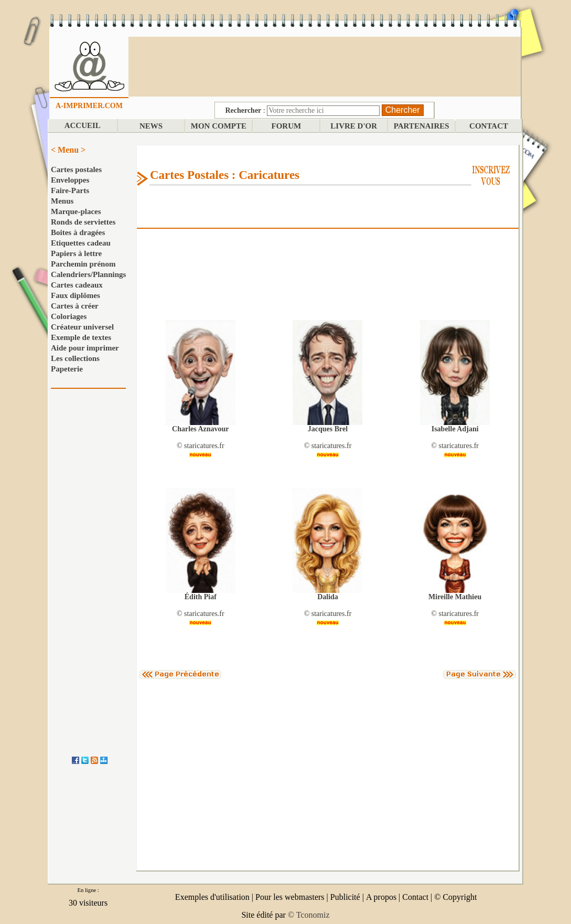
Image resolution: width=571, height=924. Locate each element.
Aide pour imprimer (85, 348)
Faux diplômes (76, 295)
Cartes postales (76, 169)
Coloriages (69, 316)
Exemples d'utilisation (212, 897)
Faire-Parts (70, 190)
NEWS (151, 126)
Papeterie (67, 369)
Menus (62, 201)
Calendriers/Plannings (88, 274)
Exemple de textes (81, 337)
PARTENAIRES (422, 126)
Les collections (75, 358)
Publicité (345, 897)
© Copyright (455, 897)
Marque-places (76, 211)
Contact (415, 897)
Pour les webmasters (290, 897)
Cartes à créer (75, 306)
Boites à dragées (78, 232)
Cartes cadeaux (77, 285)
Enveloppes (70, 180)
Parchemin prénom (83, 264)
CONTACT (489, 126)
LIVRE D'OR (354, 126)
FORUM (287, 126)
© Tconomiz (309, 915)
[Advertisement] (325, 66)
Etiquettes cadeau (81, 243)
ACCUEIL (83, 125)
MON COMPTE (219, 126)
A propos (381, 897)
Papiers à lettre (76, 253)
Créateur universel (82, 327)
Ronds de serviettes (83, 222)
